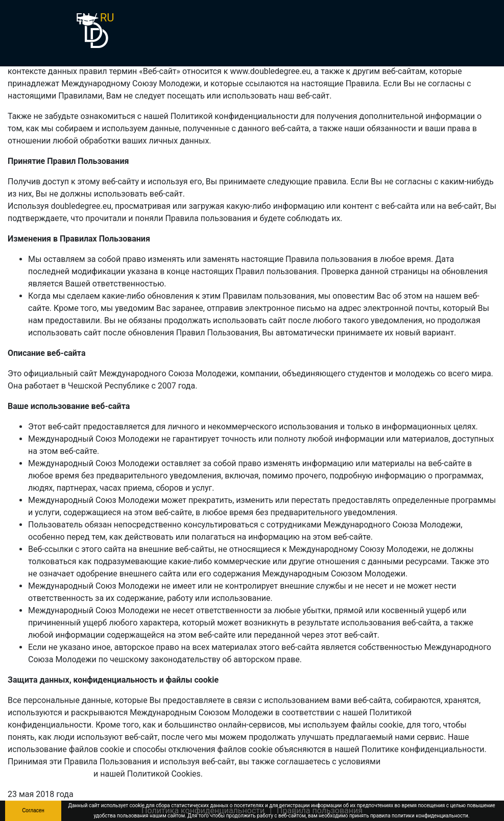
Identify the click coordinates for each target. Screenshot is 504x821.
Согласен (33, 811)
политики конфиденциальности (430, 816)
